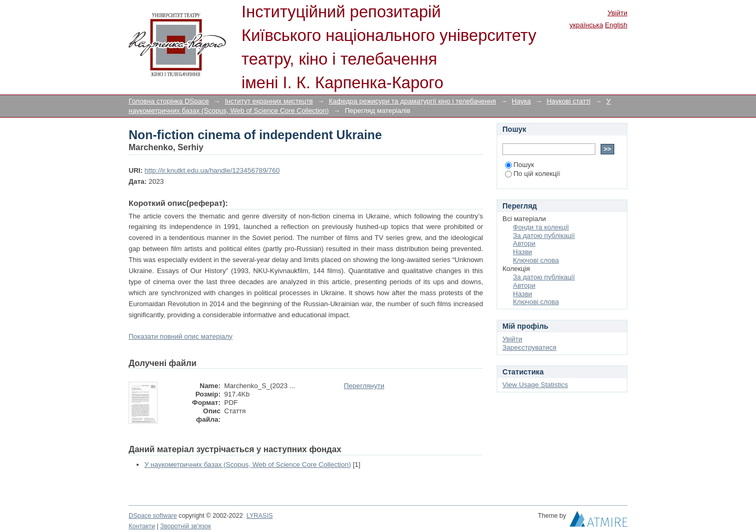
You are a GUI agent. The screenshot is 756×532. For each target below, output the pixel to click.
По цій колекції (533, 174)
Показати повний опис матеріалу (181, 336)
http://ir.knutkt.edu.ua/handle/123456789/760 (212, 170)
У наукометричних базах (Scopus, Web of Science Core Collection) (248, 465)
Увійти (617, 13)
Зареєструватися (529, 347)
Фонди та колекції (541, 227)
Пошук (519, 165)
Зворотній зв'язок (186, 526)
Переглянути (364, 386)
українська (586, 25)
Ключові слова (536, 260)
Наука (521, 101)
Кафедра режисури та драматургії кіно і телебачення (412, 101)
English (616, 25)
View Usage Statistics (535, 385)
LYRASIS (259, 516)
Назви (523, 252)
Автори (524, 243)
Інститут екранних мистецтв (269, 101)
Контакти (142, 526)
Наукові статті (569, 101)
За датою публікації (544, 236)
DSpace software (153, 516)
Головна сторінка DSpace (169, 101)
